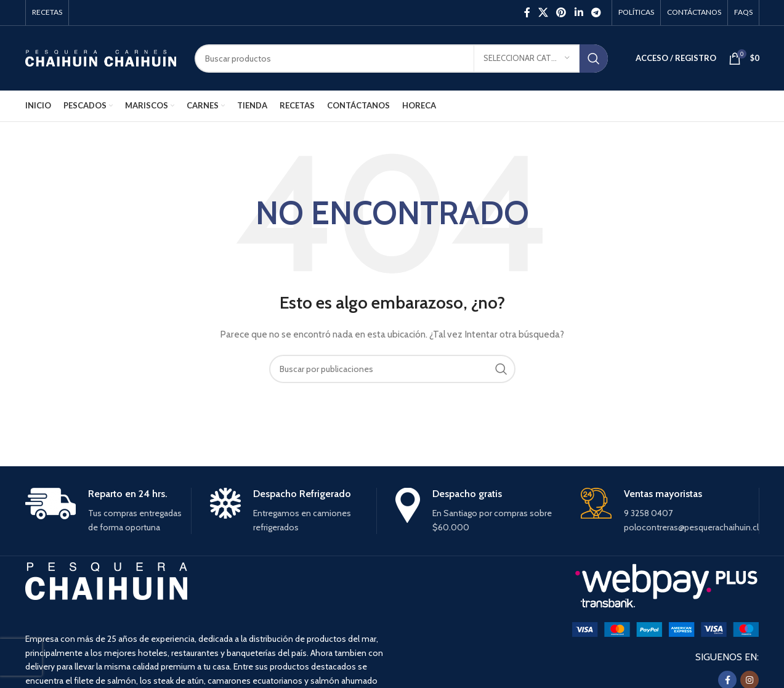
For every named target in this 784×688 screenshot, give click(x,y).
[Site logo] (101, 57)
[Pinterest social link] (561, 13)
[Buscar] (401, 59)
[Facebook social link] (527, 13)
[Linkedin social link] (579, 13)
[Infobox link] (108, 511)
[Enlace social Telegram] (596, 13)
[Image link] (665, 628)
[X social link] (543, 13)
